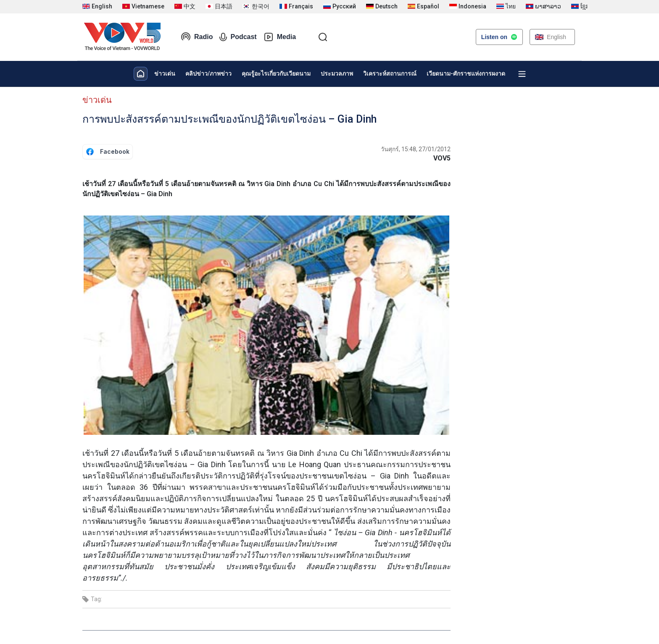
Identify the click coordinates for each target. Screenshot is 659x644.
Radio (197, 37)
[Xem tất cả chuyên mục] (522, 74)
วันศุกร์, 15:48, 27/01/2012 (416, 149)
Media (280, 37)
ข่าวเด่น (165, 74)
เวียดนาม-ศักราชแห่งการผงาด (466, 74)
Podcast (238, 37)
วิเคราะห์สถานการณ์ (390, 74)
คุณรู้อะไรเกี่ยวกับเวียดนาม (276, 74)
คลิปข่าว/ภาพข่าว (208, 74)
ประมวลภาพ (337, 74)
